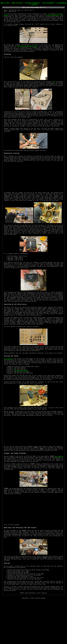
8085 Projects (17, 3)
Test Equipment (48, 3)
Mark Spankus (59, 490)
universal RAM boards (21, 399)
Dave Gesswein (9, 385)
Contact (34, 5)
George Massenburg (53, 18)
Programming (62, 3)
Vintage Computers (33, 3)
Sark (52, 88)
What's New (5, 3)
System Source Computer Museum (22, 51)
